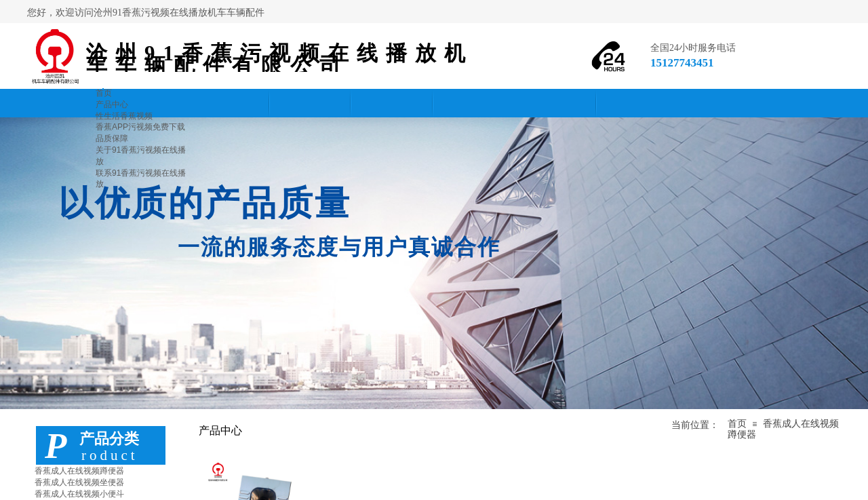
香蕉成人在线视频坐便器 (79, 482)
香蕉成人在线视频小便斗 (79, 494)
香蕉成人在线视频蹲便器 (79, 471)
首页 (737, 424)
